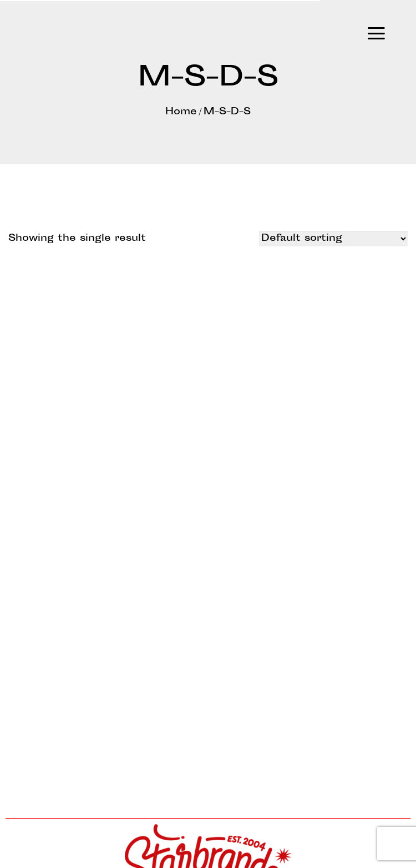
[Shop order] (333, 239)
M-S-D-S (227, 112)
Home (181, 112)
